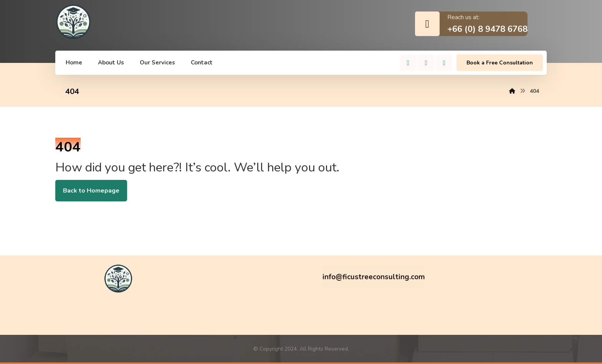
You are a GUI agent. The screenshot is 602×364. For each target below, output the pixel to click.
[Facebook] (408, 63)
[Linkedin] (444, 63)
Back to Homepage (91, 191)
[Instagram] (426, 63)
